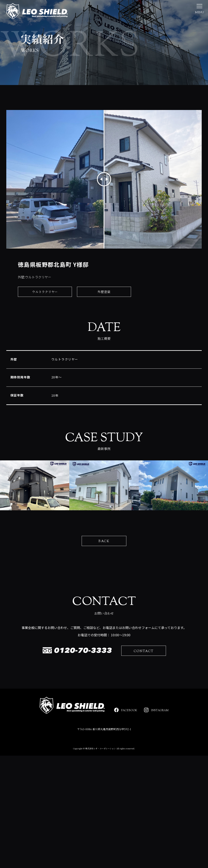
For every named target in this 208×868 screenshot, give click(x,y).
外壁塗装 (104, 297)
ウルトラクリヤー (45, 297)
